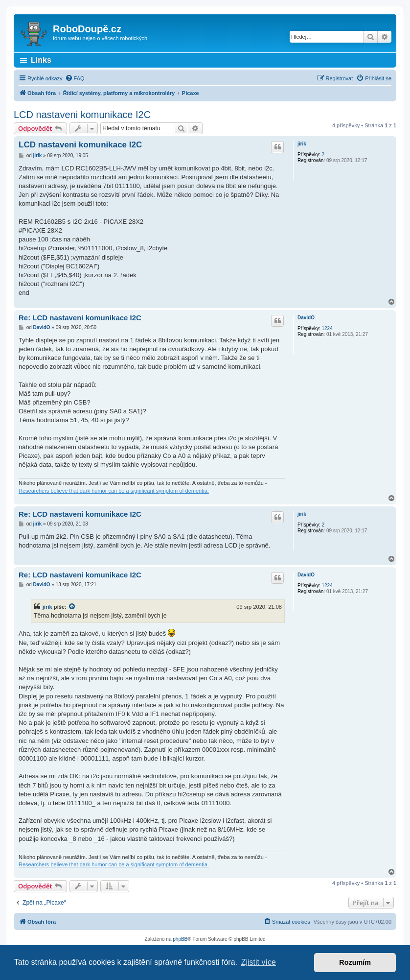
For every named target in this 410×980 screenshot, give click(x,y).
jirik (302, 144)
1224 (327, 328)
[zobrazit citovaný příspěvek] (72, 607)
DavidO (306, 318)
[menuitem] (75, 78)
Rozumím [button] (355, 962)
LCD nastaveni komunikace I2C (82, 115)
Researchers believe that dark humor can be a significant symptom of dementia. (114, 491)
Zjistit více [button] (259, 962)
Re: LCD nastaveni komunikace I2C (80, 318)
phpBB (180, 939)
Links (41, 60)
